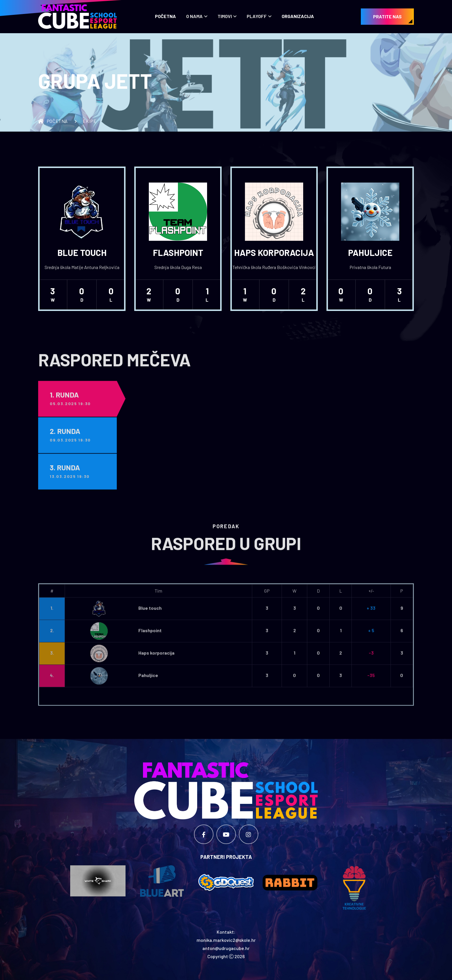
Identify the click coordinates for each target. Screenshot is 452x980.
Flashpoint (178, 252)
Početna (165, 16)
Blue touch (82, 252)
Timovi (225, 16)
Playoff (257, 16)
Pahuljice (370, 252)
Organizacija (298, 16)
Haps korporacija (274, 252)
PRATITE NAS (387, 16)
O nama (194, 16)
